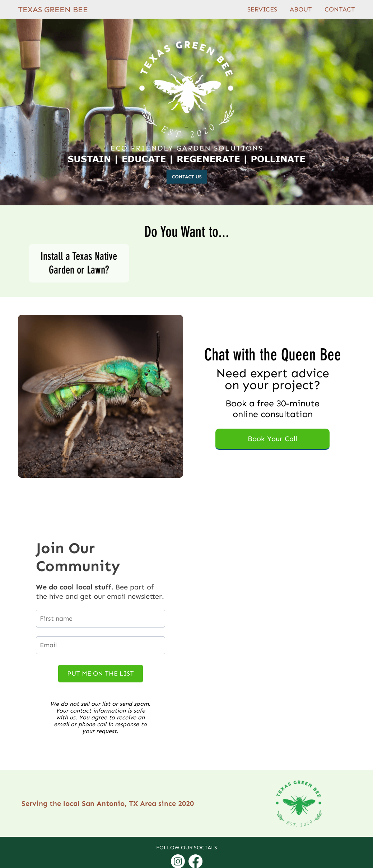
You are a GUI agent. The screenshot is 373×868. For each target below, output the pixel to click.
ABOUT (301, 9)
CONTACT (340, 9)
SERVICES (262, 9)
